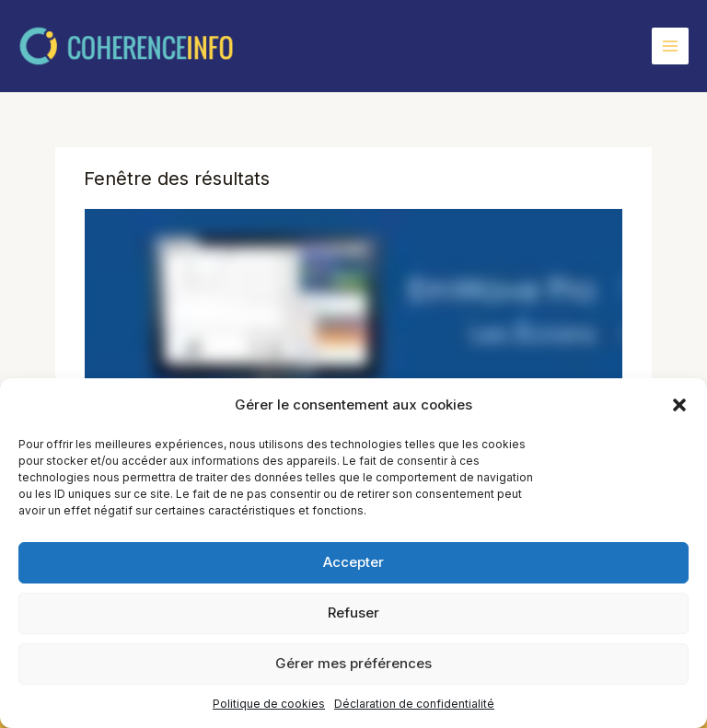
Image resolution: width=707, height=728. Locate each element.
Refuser (353, 612)
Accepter (353, 562)
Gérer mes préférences (353, 663)
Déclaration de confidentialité (414, 704)
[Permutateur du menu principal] (670, 46)
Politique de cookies (269, 704)
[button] (679, 405)
